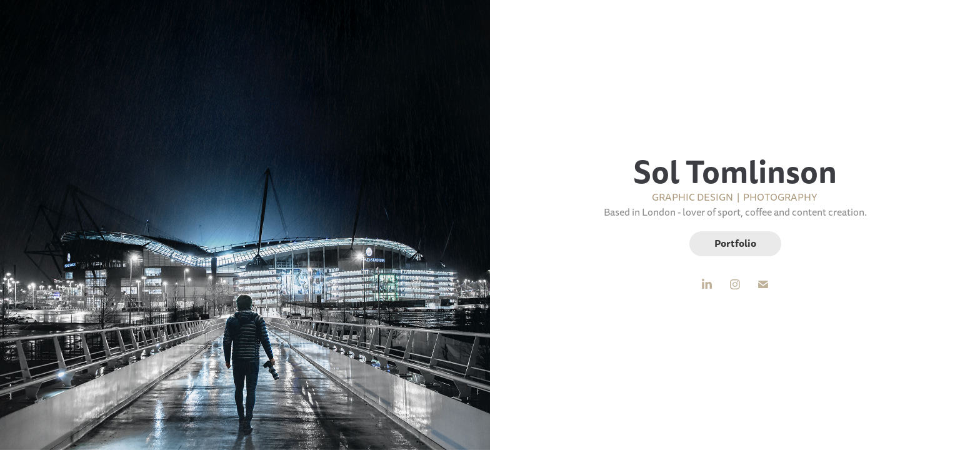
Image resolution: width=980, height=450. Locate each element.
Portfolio (735, 243)
